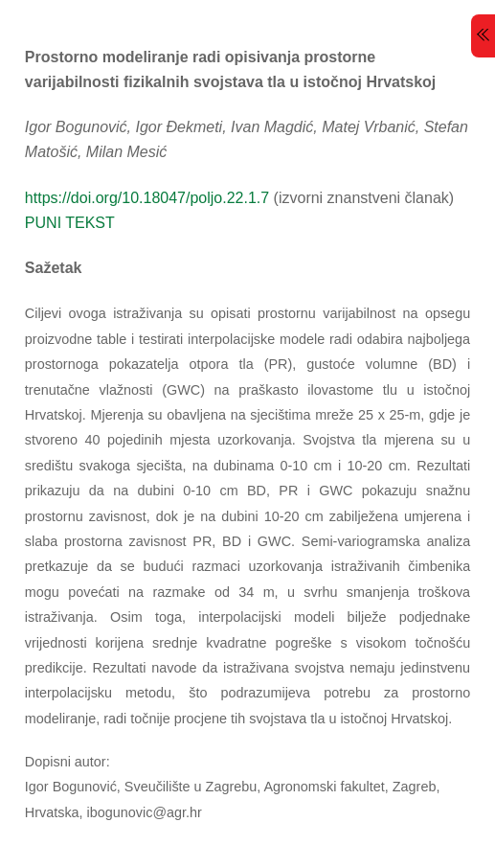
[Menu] (483, 36)
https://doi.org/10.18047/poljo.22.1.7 (147, 198)
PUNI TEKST (70, 223)
